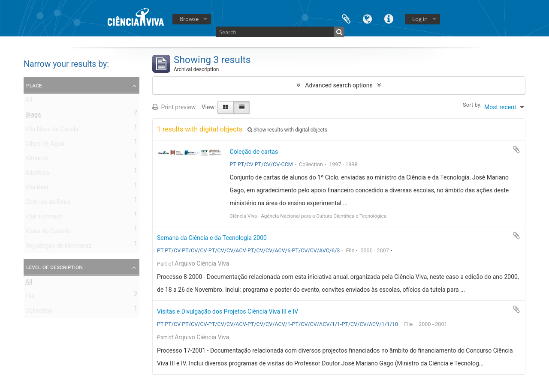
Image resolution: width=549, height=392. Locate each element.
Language (368, 18)
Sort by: (472, 105)
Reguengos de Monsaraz (58, 247)
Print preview (174, 107)
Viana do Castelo (48, 233)
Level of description (54, 267)
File (30, 298)
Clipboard (346, 18)
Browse (189, 19)
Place (34, 85)
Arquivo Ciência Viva (202, 263)
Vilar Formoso (44, 218)
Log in (420, 19)
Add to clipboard (516, 150)
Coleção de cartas (254, 152)
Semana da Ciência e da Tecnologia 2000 (212, 238)
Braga (33, 116)
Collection (39, 312)
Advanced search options (339, 85)
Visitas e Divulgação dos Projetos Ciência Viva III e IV (228, 311)
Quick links (389, 18)
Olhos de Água (45, 145)
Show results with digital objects (287, 130)
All (29, 102)
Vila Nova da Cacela (52, 131)
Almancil (37, 160)
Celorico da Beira (48, 203)
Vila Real (37, 189)
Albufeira (37, 174)
